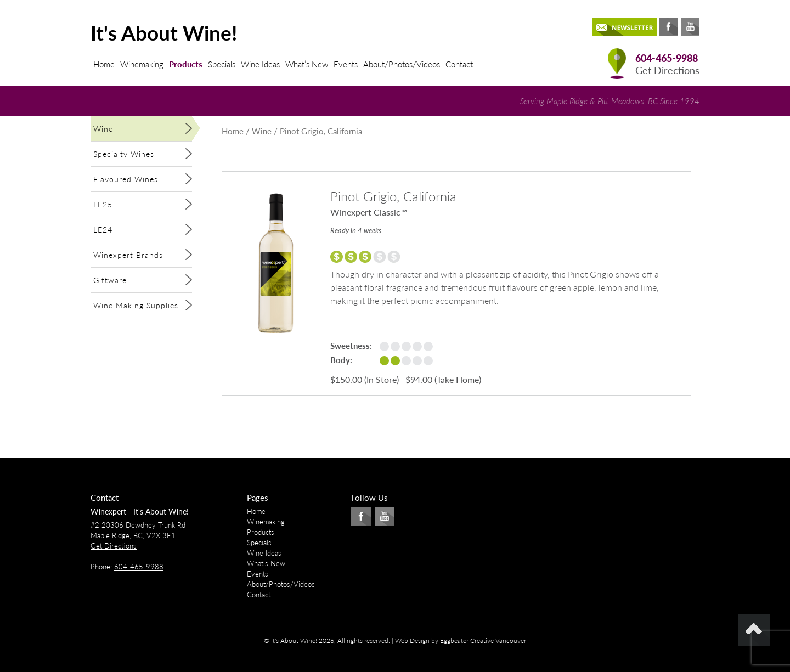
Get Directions (667, 70)
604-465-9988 (667, 58)
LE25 (103, 204)
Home (104, 64)
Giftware (110, 280)
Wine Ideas (260, 64)
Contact (459, 64)
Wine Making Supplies (136, 305)
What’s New (307, 64)
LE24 (103, 230)
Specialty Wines (124, 154)
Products (186, 64)
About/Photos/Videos (402, 64)
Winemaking (142, 64)
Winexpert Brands (128, 255)
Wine (103, 129)
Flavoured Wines (126, 179)
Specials (222, 64)
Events (346, 64)
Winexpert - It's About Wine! (140, 512)
